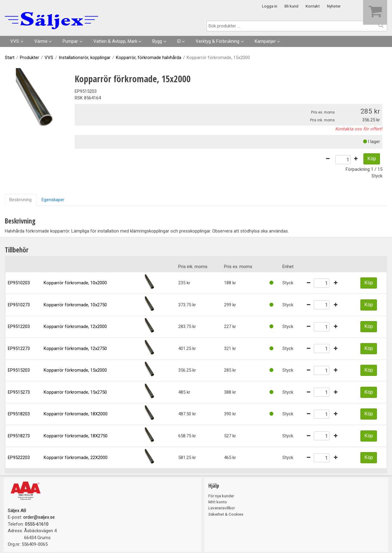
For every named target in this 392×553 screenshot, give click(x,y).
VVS (15, 41)
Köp (372, 159)
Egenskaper (53, 200)
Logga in (270, 6)
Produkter (30, 58)
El (179, 41)
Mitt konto (218, 502)
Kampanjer (265, 41)
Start (10, 58)
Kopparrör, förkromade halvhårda (149, 58)
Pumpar (70, 41)
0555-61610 (37, 524)
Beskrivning (20, 200)
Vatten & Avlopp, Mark (115, 41)
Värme (41, 41)
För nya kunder (221, 496)
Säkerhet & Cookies (226, 514)
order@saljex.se (39, 517)
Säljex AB (17, 511)
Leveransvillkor (222, 508)
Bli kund (291, 6)
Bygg (157, 41)
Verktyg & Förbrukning (218, 41)
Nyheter (334, 6)
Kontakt (313, 6)
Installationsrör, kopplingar (85, 58)
